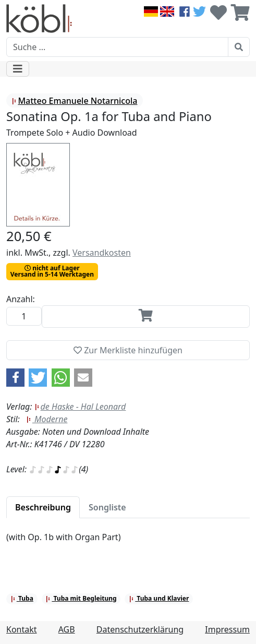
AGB (67, 629)
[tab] (43, 507)
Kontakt (22, 629)
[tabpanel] (128, 543)
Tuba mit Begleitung (81, 598)
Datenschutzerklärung (140, 629)
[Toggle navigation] (18, 69)
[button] (15, 378)
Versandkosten (102, 253)
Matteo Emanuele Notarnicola (74, 101)
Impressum (227, 629)
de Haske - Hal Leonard (80, 407)
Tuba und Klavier (159, 598)
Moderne (47, 419)
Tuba (22, 598)
